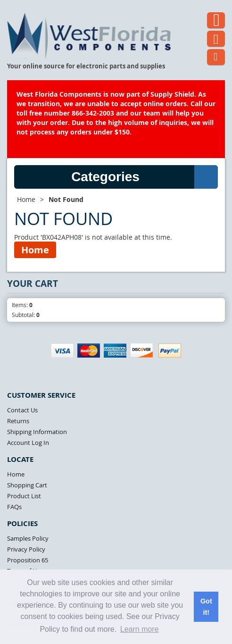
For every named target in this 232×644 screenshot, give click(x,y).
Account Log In (28, 443)
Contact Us (22, 410)
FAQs (14, 507)
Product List (24, 496)
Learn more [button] (140, 629)
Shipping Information (37, 432)
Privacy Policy (26, 549)
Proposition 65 (28, 560)
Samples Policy (28, 538)
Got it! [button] (206, 607)
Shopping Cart (27, 485)
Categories (145, 177)
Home (26, 199)
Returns (18, 421)
